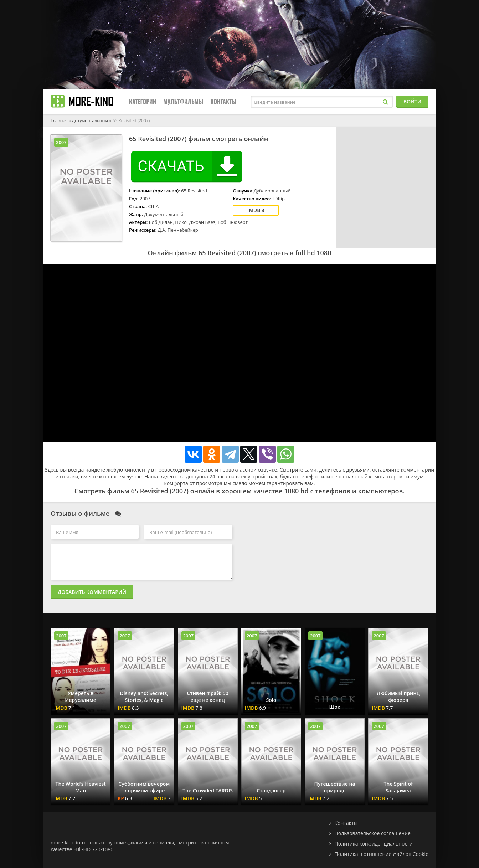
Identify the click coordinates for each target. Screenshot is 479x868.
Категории (143, 102)
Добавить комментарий (92, 592)
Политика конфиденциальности (374, 844)
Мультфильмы (183, 102)
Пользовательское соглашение (373, 833)
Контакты (223, 102)
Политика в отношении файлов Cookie (382, 854)
